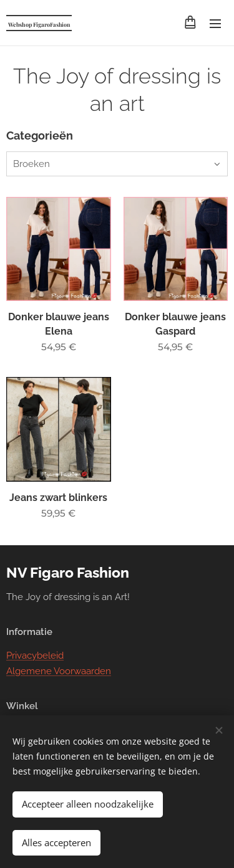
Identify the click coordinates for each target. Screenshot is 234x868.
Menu (215, 24)
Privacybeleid (35, 656)
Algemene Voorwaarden (59, 671)
